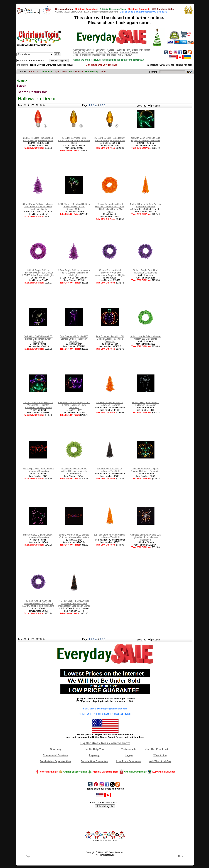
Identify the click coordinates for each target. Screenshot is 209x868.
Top (28, 856)
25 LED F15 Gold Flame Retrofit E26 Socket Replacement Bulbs (110, 139)
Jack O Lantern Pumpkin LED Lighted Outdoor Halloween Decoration (110, 339)
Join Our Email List (157, 749)
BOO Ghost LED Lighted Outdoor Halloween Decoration (74, 205)
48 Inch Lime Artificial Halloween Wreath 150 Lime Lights (146, 338)
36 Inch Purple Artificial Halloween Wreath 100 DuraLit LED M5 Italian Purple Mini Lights (38, 273)
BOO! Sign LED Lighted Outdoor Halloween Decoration (38, 470)
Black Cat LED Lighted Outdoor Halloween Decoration (38, 536)
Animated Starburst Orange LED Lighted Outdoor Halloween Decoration (146, 537)
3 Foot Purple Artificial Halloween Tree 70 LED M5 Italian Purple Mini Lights (74, 273)
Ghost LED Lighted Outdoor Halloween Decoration (146, 404)
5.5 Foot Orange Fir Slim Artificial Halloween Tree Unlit (110, 536)
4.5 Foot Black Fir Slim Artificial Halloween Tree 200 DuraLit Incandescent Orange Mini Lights (74, 603)
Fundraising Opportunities (93, 55)
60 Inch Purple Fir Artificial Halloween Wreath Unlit (145, 272)
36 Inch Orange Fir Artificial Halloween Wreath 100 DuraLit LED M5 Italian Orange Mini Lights (110, 208)
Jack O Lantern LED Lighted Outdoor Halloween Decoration (146, 470)
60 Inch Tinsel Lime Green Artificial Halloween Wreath (74, 470)
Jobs (76, 55)
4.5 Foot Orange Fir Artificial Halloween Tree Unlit (110, 404)
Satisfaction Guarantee (107, 52)
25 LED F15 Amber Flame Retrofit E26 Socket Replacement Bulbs (74, 140)
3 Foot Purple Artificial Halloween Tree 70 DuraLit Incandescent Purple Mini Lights (38, 207)
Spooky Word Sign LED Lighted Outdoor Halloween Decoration (74, 536)
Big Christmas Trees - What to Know (105, 743)
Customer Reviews (129, 52)
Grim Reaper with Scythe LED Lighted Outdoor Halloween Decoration (74, 339)
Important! (22, 65)
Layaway (100, 50)
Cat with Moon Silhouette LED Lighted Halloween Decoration (146, 139)
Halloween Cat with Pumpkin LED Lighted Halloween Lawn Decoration (74, 405)
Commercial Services (83, 50)
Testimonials (129, 749)
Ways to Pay (160, 755)
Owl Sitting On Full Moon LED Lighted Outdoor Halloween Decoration (38, 339)
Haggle (129, 755)
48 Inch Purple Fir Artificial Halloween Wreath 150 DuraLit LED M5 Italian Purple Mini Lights (38, 603)
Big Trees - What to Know (119, 55)
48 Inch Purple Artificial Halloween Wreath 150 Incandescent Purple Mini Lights (110, 273)
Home (21, 81)
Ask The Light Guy (160, 761)
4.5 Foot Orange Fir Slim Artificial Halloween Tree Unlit (146, 205)
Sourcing (56, 749)
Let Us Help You (94, 749)
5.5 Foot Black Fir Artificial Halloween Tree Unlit (110, 470)
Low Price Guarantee (83, 52)
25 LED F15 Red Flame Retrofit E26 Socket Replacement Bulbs (38, 139)
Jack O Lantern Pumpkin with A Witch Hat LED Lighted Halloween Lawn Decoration (38, 405)
